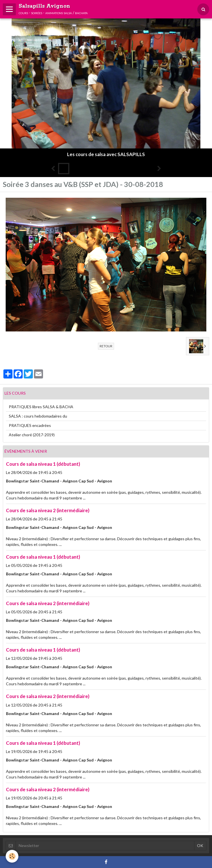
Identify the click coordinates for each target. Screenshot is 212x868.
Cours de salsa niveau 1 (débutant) (43, 464)
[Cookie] (12, 856)
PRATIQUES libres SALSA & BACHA (41, 407)
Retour (106, 346)
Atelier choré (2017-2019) (32, 435)
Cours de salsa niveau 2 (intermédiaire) (48, 510)
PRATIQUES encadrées (30, 425)
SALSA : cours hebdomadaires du (38, 416)
